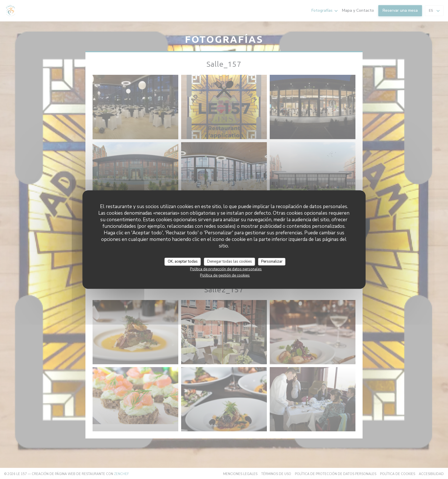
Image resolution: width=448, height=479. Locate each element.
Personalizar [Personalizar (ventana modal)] (272, 261)
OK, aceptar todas (183, 261)
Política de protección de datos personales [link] (226, 269)
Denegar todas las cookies (230, 261)
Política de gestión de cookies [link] (225, 275)
